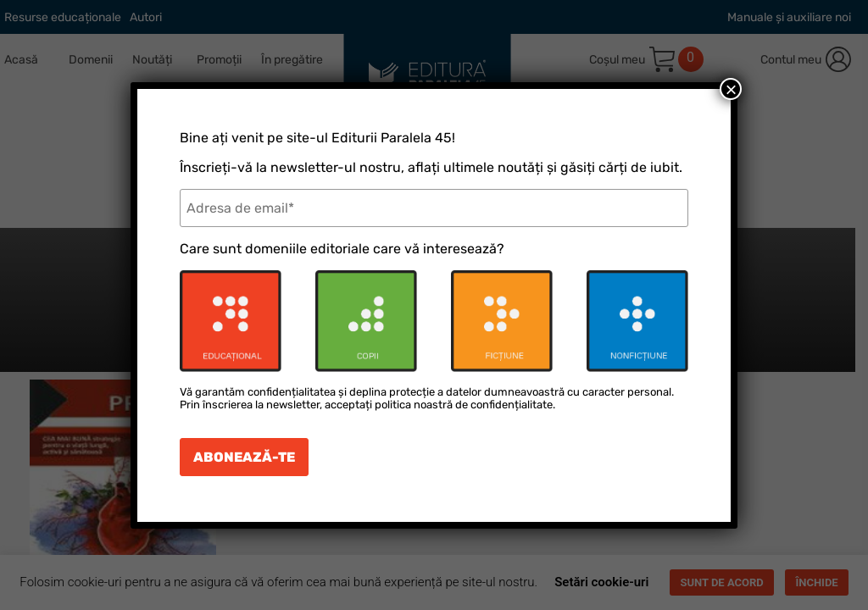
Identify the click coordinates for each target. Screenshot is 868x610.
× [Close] (731, 89)
